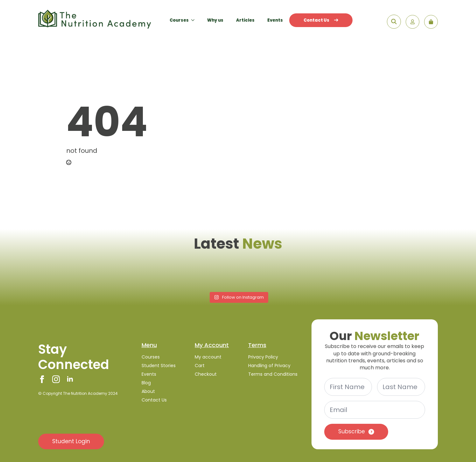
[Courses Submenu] (195, 20)
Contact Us (321, 20)
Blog (146, 383)
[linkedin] (70, 379)
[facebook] (42, 379)
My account (208, 357)
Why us (215, 20)
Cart (200, 366)
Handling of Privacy (269, 366)
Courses (179, 20)
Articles (245, 20)
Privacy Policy (263, 357)
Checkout (206, 374)
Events (275, 20)
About (148, 391)
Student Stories (159, 366)
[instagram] (56, 379)
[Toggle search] (394, 22)
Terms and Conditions (273, 374)
